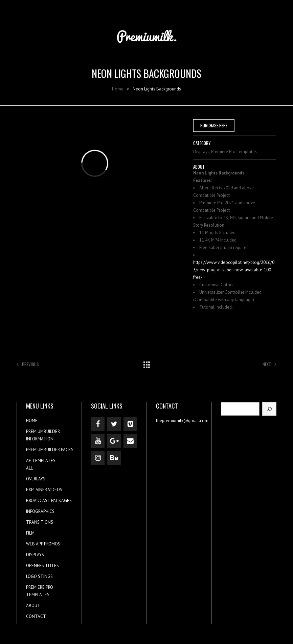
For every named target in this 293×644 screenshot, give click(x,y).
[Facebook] (98, 424)
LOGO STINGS (39, 576)
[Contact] (130, 441)
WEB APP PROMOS (43, 544)
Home (118, 89)
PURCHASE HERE (214, 125)
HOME (32, 421)
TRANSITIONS (40, 522)
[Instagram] (98, 458)
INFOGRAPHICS (40, 511)
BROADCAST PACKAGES (49, 501)
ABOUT (33, 606)
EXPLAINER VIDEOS (44, 490)
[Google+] (114, 441)
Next (269, 364)
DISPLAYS (35, 555)
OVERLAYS (36, 479)
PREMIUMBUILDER (43, 431)
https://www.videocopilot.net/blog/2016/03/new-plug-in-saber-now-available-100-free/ (234, 270)
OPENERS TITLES (42, 566)
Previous (28, 364)
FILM (30, 533)
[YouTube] (98, 441)
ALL (29, 468)
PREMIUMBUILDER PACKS (50, 450)
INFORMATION (40, 439)
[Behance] (114, 458)
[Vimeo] (130, 424)
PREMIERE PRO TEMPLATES (40, 591)
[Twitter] (114, 424)
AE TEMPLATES (41, 461)
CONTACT (36, 616)
